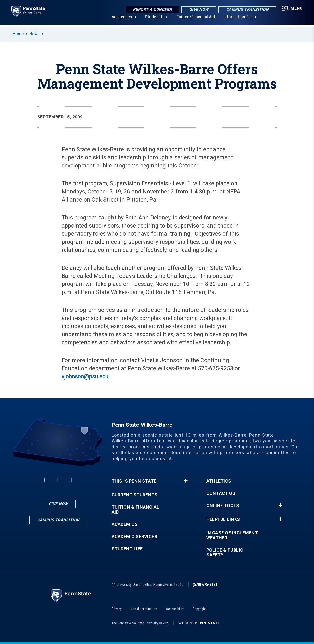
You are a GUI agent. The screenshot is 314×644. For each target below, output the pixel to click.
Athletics (219, 481)
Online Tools (223, 506)
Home (18, 34)
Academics (122, 19)
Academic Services (135, 537)
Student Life (156, 19)
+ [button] (186, 481)
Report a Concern (152, 10)
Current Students (135, 495)
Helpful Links (223, 519)
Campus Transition (247, 10)
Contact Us (221, 493)
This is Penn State (134, 481)
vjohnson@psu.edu (85, 377)
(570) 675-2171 (205, 585)
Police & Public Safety (225, 553)
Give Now (198, 10)
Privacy (117, 609)
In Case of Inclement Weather (232, 535)
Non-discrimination (144, 609)
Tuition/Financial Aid (195, 19)
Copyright (199, 609)
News (34, 34)
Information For (237, 19)
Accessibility (175, 609)
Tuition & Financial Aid (136, 510)
